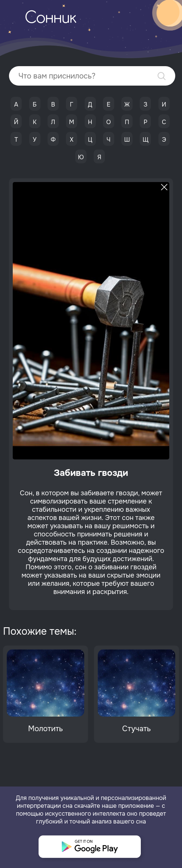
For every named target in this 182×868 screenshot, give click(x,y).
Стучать (136, 729)
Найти (162, 76)
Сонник (51, 19)
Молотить (45, 729)
